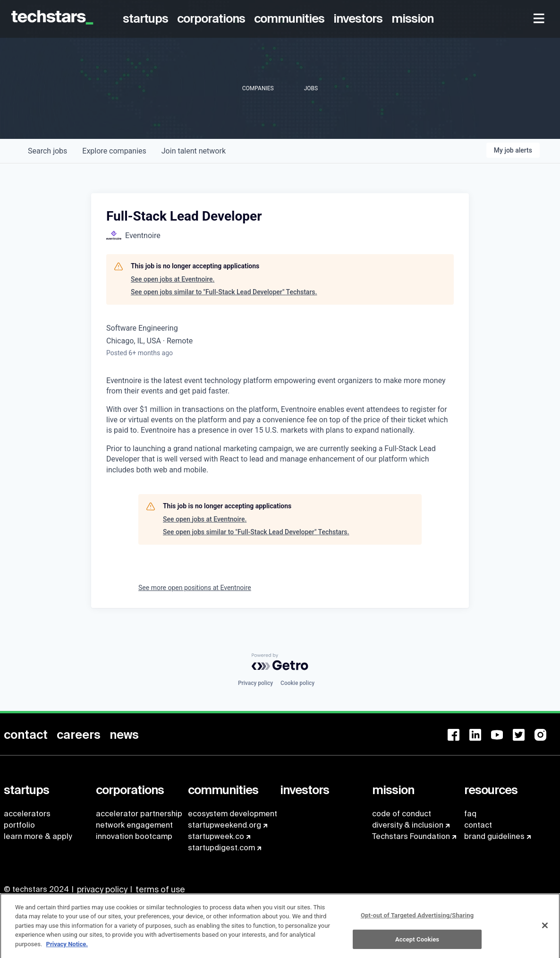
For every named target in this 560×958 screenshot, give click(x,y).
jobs (47, 151)
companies (114, 151)
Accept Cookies (417, 943)
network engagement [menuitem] (134, 825)
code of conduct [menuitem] (402, 814)
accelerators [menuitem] (27, 814)
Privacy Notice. (67, 948)
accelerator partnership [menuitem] (139, 814)
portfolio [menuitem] (19, 825)
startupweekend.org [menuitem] (225, 825)
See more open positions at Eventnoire (195, 588)
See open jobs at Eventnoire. (173, 279)
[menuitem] (147, 19)
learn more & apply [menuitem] (38, 836)
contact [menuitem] (478, 825)
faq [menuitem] (470, 814)
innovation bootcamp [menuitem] (134, 836)
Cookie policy (297, 683)
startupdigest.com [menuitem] (221, 848)
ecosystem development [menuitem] (233, 814)
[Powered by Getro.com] (280, 662)
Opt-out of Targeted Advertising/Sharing (417, 919)
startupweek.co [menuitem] (216, 836)
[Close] (545, 929)
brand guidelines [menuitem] (494, 836)
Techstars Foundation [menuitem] (411, 836)
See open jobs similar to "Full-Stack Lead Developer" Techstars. (224, 292)
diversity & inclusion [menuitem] (408, 825)
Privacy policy (255, 683)
